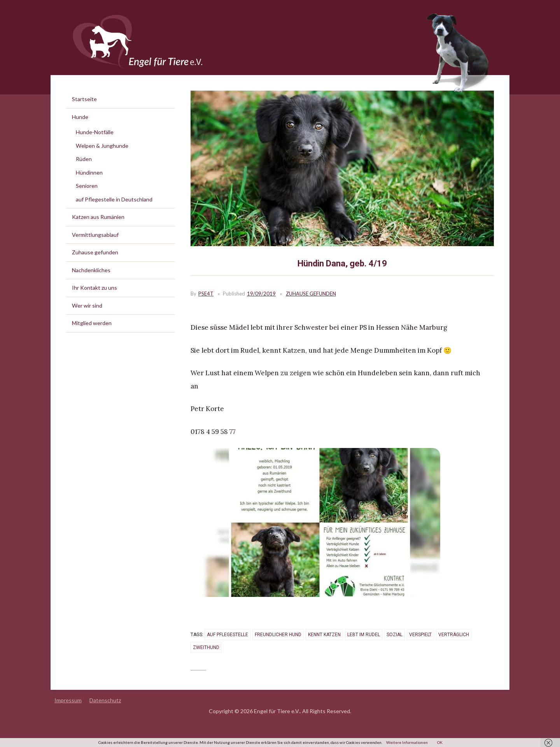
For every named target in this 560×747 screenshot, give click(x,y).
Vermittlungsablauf (95, 235)
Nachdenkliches (91, 270)
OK (440, 742)
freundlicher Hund (278, 635)
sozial (395, 635)
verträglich (454, 635)
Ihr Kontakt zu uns (94, 288)
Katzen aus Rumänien (98, 217)
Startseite (84, 99)
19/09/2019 (261, 294)
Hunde (80, 117)
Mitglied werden (92, 323)
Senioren (87, 186)
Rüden (84, 159)
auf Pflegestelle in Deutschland (114, 199)
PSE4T (206, 294)
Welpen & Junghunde (102, 146)
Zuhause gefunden (311, 294)
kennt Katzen (324, 635)
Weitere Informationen (407, 742)
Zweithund (206, 647)
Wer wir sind (87, 305)
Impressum (68, 700)
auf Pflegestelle (227, 635)
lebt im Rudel (364, 635)
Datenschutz (105, 700)
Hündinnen (89, 172)
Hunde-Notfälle (95, 132)
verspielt (420, 635)
